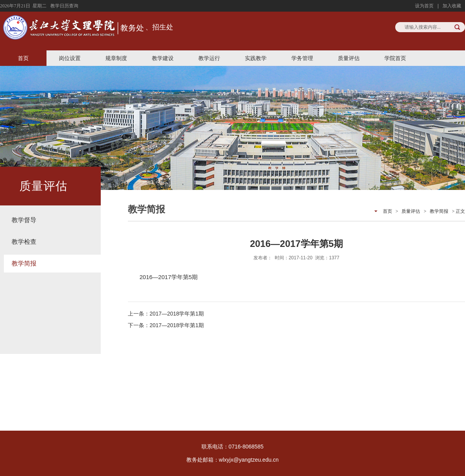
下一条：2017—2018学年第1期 (166, 325)
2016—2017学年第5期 (169, 277)
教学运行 (209, 58)
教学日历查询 (64, 6)
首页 (23, 58)
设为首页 (424, 6)
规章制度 (116, 58)
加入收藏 (452, 6)
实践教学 (256, 58)
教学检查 (24, 242)
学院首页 (395, 58)
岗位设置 (70, 58)
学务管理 (302, 58)
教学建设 (163, 58)
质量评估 (349, 58)
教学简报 (24, 263)
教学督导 (24, 220)
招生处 (163, 27)
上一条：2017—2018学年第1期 (166, 314)
